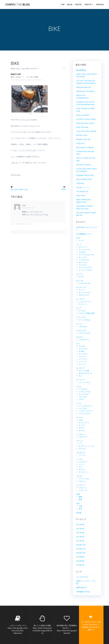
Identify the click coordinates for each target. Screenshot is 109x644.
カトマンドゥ (84, 423)
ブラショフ (83, 490)
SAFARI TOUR (82, 135)
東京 (24, 69)
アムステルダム (85, 283)
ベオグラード (84, 340)
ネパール (80, 417)
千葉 (80, 506)
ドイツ (79, 403)
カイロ (81, 277)
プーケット (83, 359)
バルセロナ (83, 326)
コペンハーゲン (85, 382)
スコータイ (83, 349)
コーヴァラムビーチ (86, 255)
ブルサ (81, 399)
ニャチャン (83, 462)
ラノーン (82, 364)
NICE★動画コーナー (84, 234)
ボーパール (83, 262)
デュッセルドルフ (86, 406)
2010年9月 (80, 557)
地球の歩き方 (81, 587)
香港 (80, 499)
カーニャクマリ (85, 250)
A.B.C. (81, 420)
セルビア (80, 337)
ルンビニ (82, 430)
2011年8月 (80, 525)
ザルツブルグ (84, 295)
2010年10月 (81, 553)
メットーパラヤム (86, 270)
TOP (63, 4)
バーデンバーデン (86, 411)
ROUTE (79, 4)
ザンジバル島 (84, 371)
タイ (78, 344)
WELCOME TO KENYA (85, 147)
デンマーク (80, 380)
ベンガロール (84, 260)
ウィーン (82, 290)
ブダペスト (83, 437)
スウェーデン (81, 317)
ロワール (82, 448)
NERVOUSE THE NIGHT (85, 91)
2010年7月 (80, 565)
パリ (80, 443)
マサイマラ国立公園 (86, 313)
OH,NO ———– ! (83, 187)
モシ (80, 376)
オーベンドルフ (85, 292)
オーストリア (81, 287)
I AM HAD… (81, 183)
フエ (80, 467)
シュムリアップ (85, 301)
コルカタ (82, 252)
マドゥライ (83, 265)
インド (79, 244)
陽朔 (80, 497)
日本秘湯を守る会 (83, 592)
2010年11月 (81, 549)
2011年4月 (80, 529)
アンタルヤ (83, 389)
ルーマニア (80, 485)
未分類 (79, 513)
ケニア (79, 308)
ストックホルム (85, 320)
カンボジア (80, 299)
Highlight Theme (88, 627)
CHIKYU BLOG (18, 5)
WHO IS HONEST (83, 115)
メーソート (83, 361)
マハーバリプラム (86, 267)
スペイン (80, 324)
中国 (78, 494)
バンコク (82, 356)
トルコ (79, 386)
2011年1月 (80, 541)
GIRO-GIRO (81, 195)
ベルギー (80, 476)
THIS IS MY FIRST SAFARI (86, 131)
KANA (18, 69)
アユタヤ (82, 346)
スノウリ (82, 425)
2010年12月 (81, 545)
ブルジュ (82, 481)
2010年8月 (80, 561)
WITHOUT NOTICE (84, 165)
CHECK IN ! (80, 143)
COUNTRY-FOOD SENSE (86, 119)
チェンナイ (83, 257)
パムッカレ (83, 397)
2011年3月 (80, 533)
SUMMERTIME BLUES (85, 175)
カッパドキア (84, 394)
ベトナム (80, 459)
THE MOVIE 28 (82, 191)
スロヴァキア (81, 330)
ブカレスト (83, 488)
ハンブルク (83, 408)
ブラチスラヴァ (85, 333)
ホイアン (82, 469)
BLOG (70, 4)
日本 (78, 504)
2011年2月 (80, 537)
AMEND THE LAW (83, 139)
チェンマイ (83, 354)
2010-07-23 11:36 (28, 208)
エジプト (80, 274)
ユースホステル (82, 577)
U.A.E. (78, 238)
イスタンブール (85, 392)
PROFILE (100, 4)
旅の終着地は (81, 70)
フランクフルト (85, 413)
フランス (80, 441)
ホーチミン (83, 472)
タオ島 (81, 351)
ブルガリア (80, 453)
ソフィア (82, 455)
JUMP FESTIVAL (82, 127)
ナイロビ (82, 311)
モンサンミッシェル (86, 446)
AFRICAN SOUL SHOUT (85, 123)
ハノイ (81, 464)
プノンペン (83, 304)
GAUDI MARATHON (84, 179)
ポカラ (81, 428)
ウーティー (83, 247)
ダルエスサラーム (86, 373)
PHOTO (88, 4)
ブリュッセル (84, 479)
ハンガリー (80, 434)
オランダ (80, 281)
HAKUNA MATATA (83, 87)
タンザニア (80, 368)
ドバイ (81, 240)
